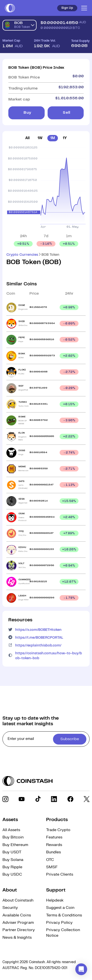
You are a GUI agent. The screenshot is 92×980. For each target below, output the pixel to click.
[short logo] (10, 8)
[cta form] (46, 739)
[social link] (5, 799)
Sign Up (67, 8)
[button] (81, 969)
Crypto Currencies (22, 255)
